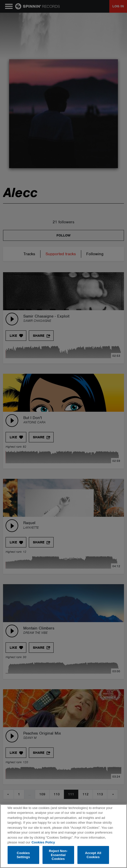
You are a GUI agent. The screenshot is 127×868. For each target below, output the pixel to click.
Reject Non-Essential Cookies (58, 855)
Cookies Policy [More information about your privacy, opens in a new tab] (43, 842)
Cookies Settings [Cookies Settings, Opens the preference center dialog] (23, 855)
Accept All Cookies (93, 855)
